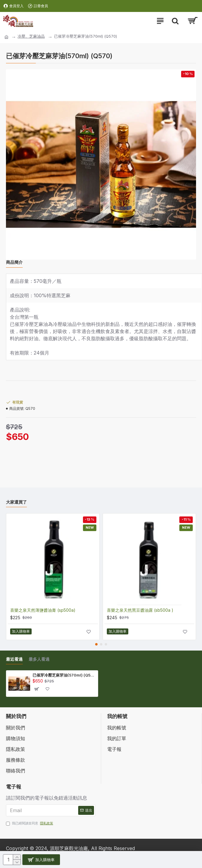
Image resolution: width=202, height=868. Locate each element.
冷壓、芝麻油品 (31, 36)
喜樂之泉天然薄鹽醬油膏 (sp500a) (43, 610)
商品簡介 (14, 262)
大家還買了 (16, 502)
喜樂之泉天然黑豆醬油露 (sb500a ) (140, 610)
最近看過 (14, 659)
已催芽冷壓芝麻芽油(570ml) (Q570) (64, 675)
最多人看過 (39, 659)
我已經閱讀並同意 (30, 823)
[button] (96, 644)
